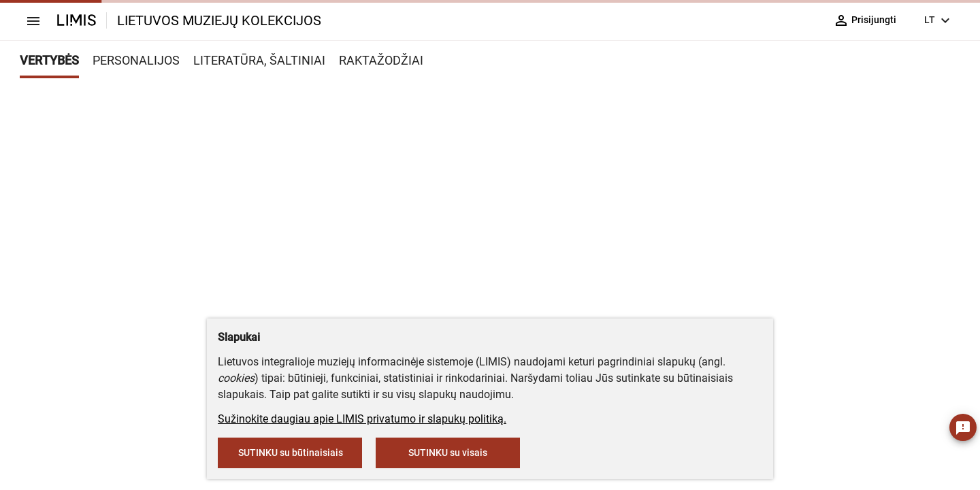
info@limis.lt (425, 286)
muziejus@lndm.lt (512, 199)
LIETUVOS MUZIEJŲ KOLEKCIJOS (219, 20)
